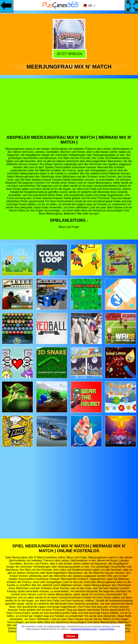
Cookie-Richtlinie (107, 629)
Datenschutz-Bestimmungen (84, 629)
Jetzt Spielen (69, 53)
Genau (71, 636)
